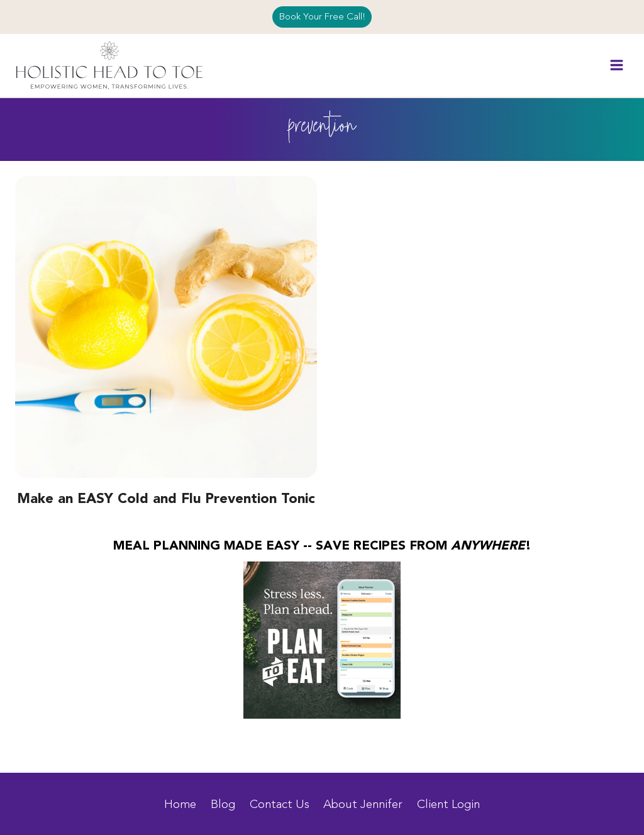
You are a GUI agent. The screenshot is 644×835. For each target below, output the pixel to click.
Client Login (448, 804)
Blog (223, 804)
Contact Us (280, 804)
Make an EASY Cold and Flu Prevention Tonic (166, 499)
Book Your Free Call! (322, 17)
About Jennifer (363, 804)
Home (180, 804)
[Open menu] (616, 65)
